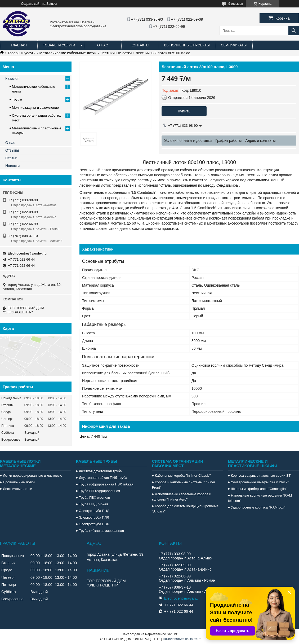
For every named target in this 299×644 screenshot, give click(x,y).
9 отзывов (236, 4)
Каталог (12, 78)
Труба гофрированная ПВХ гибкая (106, 484)
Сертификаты (234, 45)
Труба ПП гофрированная (99, 491)
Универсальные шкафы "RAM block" (260, 482)
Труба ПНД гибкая (93, 504)
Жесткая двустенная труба (100, 471)
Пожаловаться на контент (182, 639)
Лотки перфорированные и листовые (33, 476)
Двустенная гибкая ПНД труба (103, 478)
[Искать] (294, 31)
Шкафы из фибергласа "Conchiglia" (259, 489)
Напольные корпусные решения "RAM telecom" (260, 498)
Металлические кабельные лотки (68, 53)
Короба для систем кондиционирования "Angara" (185, 509)
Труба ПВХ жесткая (94, 498)
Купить (184, 111)
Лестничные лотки (116, 53)
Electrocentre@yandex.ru (27, 253)
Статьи (11, 158)
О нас (103, 45)
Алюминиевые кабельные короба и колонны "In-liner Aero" (182, 497)
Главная (19, 45)
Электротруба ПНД (94, 511)
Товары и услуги (59, 45)
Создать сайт (31, 4)
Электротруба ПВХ (94, 524)
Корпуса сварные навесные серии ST (261, 476)
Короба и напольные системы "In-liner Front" (184, 485)
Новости (12, 166)
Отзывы (12, 150)
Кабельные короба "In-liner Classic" (183, 476)
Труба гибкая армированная (101, 531)
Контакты (140, 45)
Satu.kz (172, 634)
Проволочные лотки (19, 482)
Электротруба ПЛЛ (94, 517)
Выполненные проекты (187, 45)
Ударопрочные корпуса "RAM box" (258, 507)
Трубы (17, 99)
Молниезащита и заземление (35, 108)
